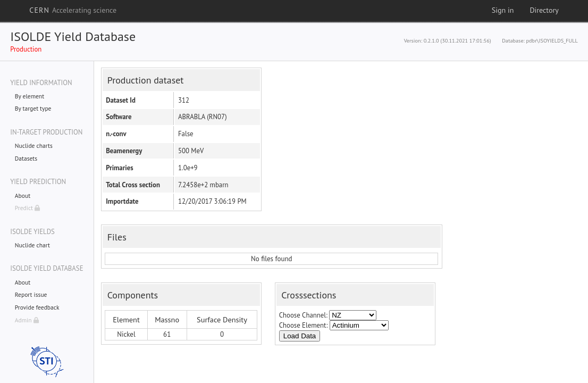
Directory (544, 10)
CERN (73, 10)
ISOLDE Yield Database (73, 36)
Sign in (503, 10)
